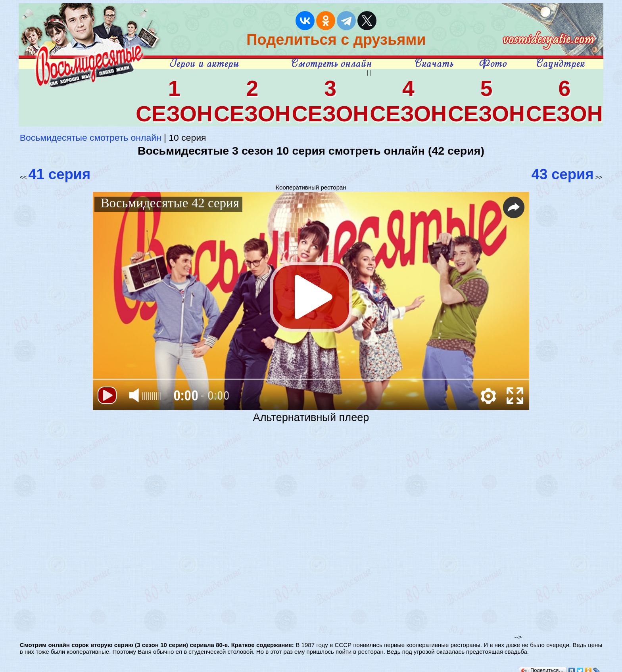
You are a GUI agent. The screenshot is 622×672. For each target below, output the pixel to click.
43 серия (563, 174)
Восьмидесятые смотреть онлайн (91, 138)
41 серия (59, 174)
